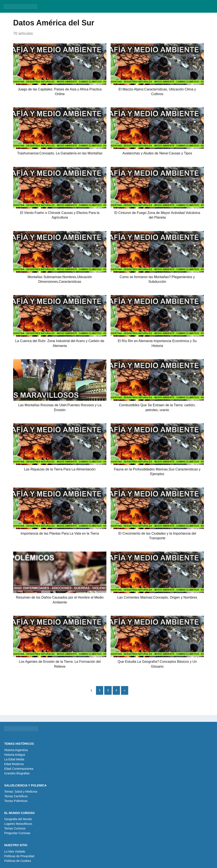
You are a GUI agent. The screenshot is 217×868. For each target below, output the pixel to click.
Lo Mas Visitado (15, 851)
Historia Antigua (15, 755)
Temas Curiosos (15, 828)
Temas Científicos (16, 796)
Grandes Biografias (17, 773)
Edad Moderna (14, 764)
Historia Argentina (16, 750)
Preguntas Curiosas (17, 833)
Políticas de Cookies (18, 861)
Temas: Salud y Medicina (21, 792)
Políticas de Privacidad (19, 856)
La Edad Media (14, 759)
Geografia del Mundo (18, 819)
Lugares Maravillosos (18, 824)
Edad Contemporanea (19, 769)
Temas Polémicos (16, 801)
